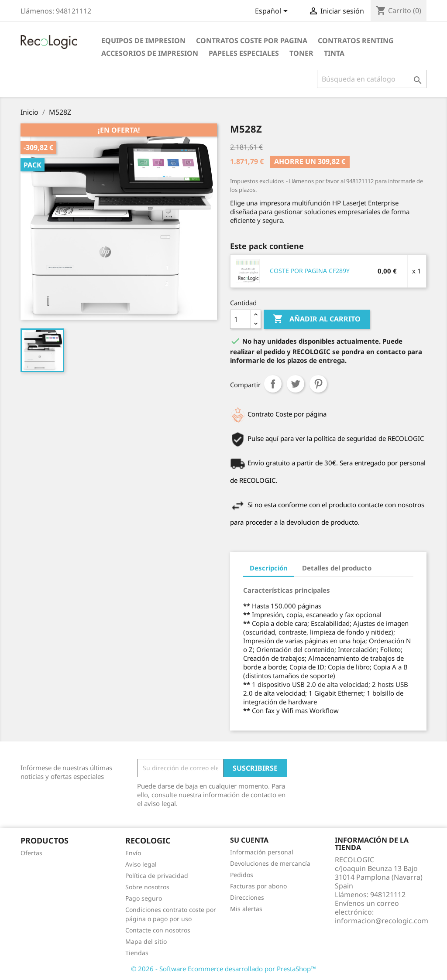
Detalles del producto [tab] (337, 568)
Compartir (273, 384)
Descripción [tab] (269, 568)
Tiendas (137, 953)
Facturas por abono (258, 886)
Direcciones (247, 897)
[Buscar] (372, 79)
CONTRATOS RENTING (356, 41)
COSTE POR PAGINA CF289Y (310, 271)
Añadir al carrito (317, 319)
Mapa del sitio (146, 941)
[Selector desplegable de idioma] (273, 12)
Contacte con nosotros (158, 930)
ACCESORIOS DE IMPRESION (150, 53)
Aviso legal (141, 864)
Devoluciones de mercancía (270, 863)
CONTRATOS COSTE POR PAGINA (252, 41)
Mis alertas (246, 909)
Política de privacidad (157, 876)
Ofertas (31, 853)
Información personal (262, 852)
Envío (133, 853)
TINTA (334, 53)
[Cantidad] (241, 319)
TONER (301, 53)
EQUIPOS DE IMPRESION (143, 41)
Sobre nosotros (147, 887)
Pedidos (242, 875)
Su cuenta (249, 840)
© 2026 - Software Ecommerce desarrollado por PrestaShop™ (223, 969)
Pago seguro (144, 898)
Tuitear (296, 384)
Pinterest (318, 384)
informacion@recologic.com (382, 921)
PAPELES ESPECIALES (244, 53)
